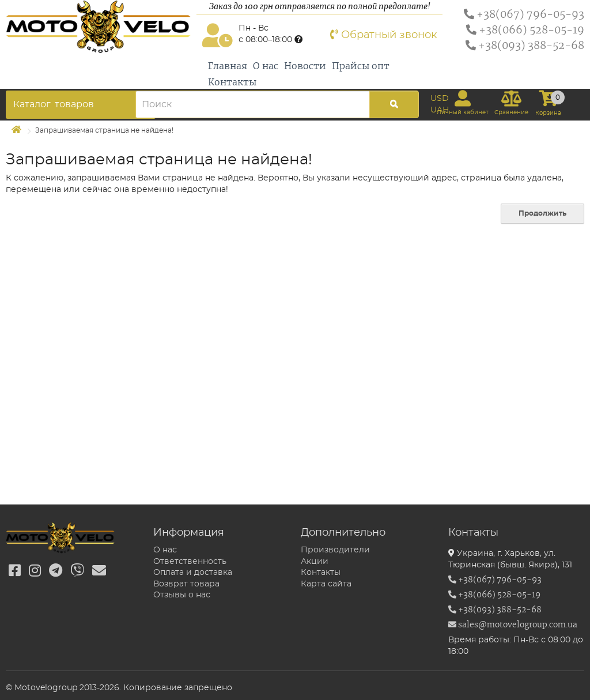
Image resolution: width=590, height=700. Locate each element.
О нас (266, 66)
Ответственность (190, 562)
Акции (315, 562)
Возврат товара (186, 584)
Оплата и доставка (193, 573)
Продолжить (542, 213)
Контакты (232, 82)
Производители (335, 550)
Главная (228, 66)
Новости (305, 66)
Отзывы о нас (182, 595)
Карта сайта (326, 584)
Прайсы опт (361, 66)
